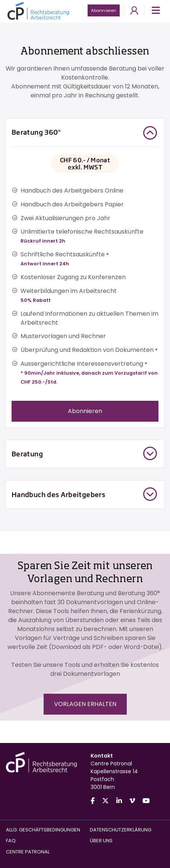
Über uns (101, 841)
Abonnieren (104, 10)
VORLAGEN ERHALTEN (85, 704)
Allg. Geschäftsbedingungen (43, 830)
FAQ (11, 841)
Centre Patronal (28, 852)
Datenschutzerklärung (121, 830)
